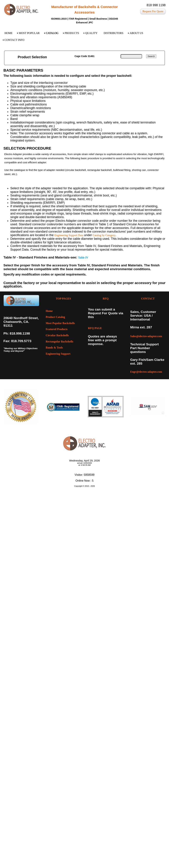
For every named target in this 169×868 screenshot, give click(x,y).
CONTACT (148, 299)
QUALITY (91, 33)
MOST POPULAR (29, 33)
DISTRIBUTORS (113, 33)
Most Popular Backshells (60, 323)
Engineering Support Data (69, 235)
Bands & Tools (54, 348)
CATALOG (52, 33)
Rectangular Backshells (60, 342)
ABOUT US (136, 33)
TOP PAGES (63, 299)
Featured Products (57, 329)
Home (49, 311)
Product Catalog (55, 317)
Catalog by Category (104, 235)
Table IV (83, 258)
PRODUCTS (72, 33)
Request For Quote (153, 11)
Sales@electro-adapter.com (146, 336)
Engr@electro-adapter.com (146, 372)
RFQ (106, 299)
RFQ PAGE (95, 328)
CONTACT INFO (14, 40)
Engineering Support (58, 354)
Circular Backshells (57, 335)
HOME (9, 33)
